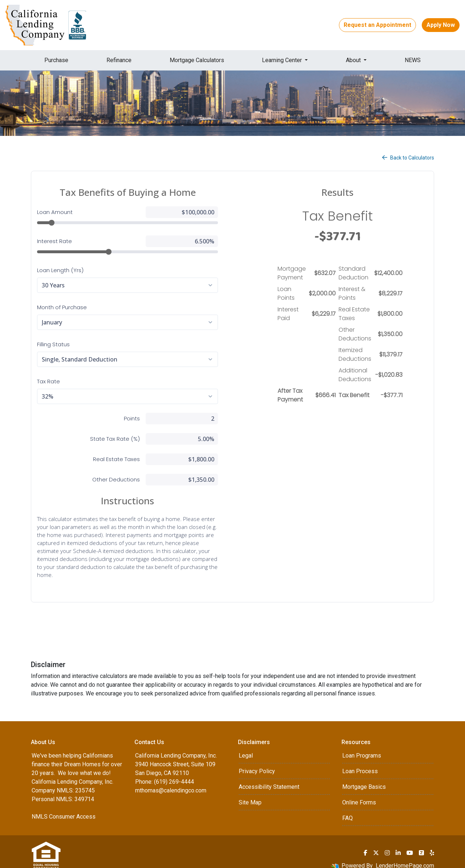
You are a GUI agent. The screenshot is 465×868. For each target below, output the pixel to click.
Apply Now (441, 25)
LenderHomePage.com (405, 858)
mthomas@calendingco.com (171, 782)
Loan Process (360, 763)
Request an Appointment (377, 25)
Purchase (56, 60)
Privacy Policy (257, 763)
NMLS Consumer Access (64, 809)
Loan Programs (362, 748)
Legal (246, 748)
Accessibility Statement (269, 779)
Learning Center (283, 60)
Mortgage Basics (364, 779)
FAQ (347, 810)
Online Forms (359, 794)
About (354, 60)
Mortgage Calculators (197, 60)
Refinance (119, 60)
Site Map (250, 794)
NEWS (413, 60)
